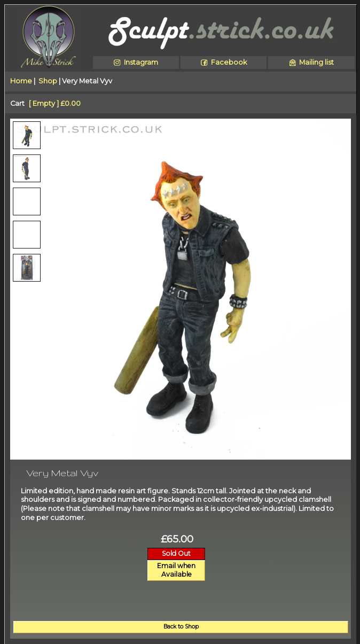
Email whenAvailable (176, 570)
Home (21, 81)
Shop (48, 81)
